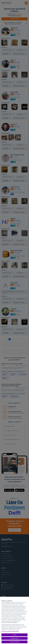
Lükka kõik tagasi (14, 639)
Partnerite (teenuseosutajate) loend (10, 632)
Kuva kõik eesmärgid (14, 642)
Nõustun (15, 635)
